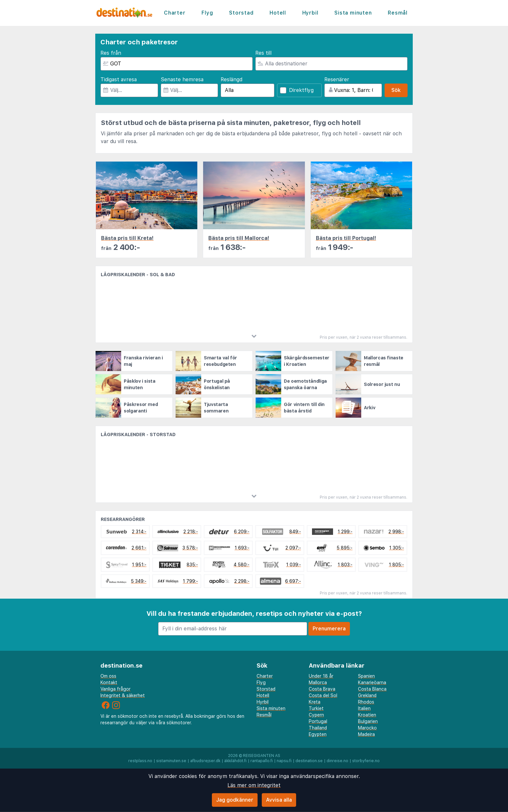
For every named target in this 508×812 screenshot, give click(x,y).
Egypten (318, 734)
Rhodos (366, 702)
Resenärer (337, 79)
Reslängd (231, 79)
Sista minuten (353, 13)
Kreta (315, 702)
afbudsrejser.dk (205, 761)
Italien (364, 708)
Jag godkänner (235, 800)
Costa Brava (322, 689)
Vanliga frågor (115, 689)
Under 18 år (321, 676)
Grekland (367, 695)
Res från (111, 53)
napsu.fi (284, 761)
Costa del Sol (323, 695)
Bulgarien (368, 721)
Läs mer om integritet (254, 785)
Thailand (318, 728)
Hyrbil (310, 13)
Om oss (108, 676)
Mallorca (318, 682)
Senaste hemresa (182, 79)
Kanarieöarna (372, 682)
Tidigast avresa (119, 79)
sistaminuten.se (171, 761)
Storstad (241, 13)
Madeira (366, 734)
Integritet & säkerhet (123, 695)
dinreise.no (337, 761)
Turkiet (316, 708)
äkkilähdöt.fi (235, 761)
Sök (396, 90)
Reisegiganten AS (262, 756)
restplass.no (140, 761)
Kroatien (367, 715)
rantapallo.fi (262, 761)
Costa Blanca (372, 689)
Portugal (318, 721)
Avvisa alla (279, 800)
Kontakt (109, 682)
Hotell (278, 13)
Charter (175, 13)
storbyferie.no (366, 761)
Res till (263, 53)
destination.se (309, 761)
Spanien (366, 676)
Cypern (316, 715)
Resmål (398, 13)
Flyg (207, 13)
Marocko (367, 728)
